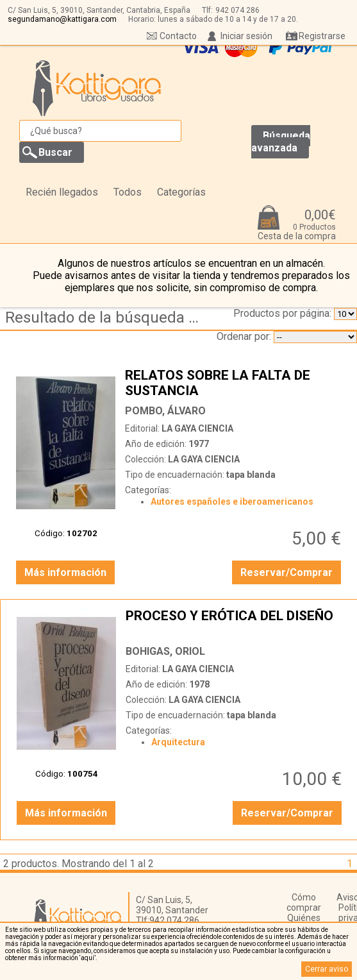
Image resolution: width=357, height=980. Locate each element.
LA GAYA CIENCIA (197, 428)
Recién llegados (62, 192)
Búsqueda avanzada (281, 142)
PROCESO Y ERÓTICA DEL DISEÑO (235, 623)
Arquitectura (178, 742)
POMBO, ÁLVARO (165, 411)
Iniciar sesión (246, 36)
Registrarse (322, 36)
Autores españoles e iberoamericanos (232, 502)
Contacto (178, 36)
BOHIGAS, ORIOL (165, 651)
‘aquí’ (87, 958)
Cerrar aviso (327, 969)
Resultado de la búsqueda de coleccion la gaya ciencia (106, 317)
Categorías (181, 192)
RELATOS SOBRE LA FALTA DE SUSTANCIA (235, 383)
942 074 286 (237, 10)
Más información (65, 572)
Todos (128, 192)
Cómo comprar (304, 902)
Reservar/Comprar (286, 572)
